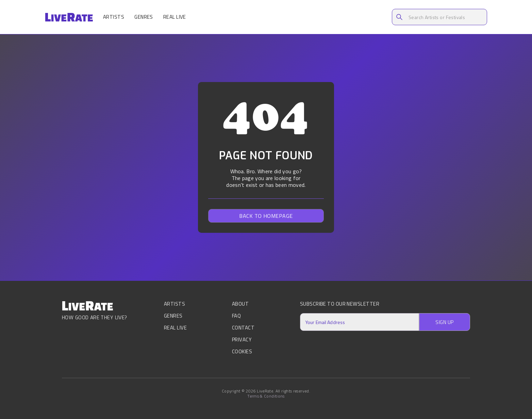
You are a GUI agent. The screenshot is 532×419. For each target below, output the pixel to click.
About (240, 304)
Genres (144, 17)
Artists (114, 17)
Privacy (242, 340)
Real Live (175, 17)
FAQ (236, 316)
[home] (69, 17)
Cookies (242, 351)
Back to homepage (266, 216)
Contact (243, 328)
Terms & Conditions (266, 396)
